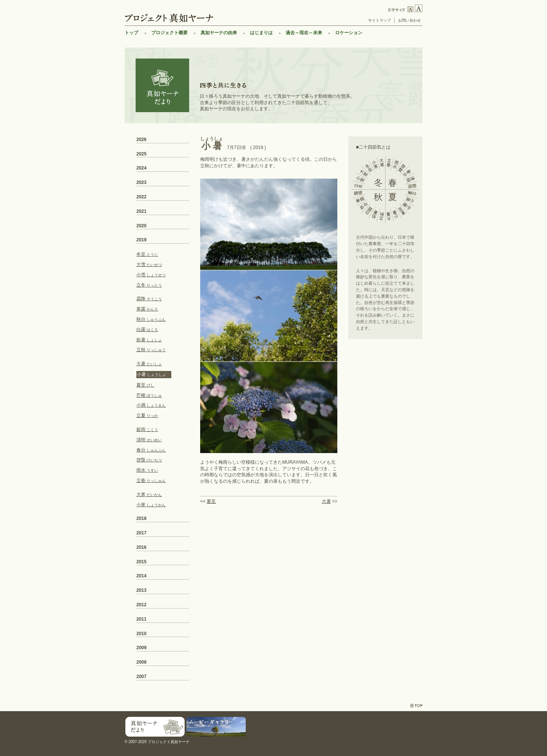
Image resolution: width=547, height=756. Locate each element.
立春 (151, 480)
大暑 (326, 501)
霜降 (149, 299)
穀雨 (147, 430)
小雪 (151, 275)
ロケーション (349, 33)
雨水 (147, 470)
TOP (417, 706)
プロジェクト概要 (169, 33)
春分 (151, 450)
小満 (151, 405)
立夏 (147, 415)
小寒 (151, 505)
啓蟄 (149, 460)
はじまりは (261, 33)
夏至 (211, 501)
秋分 (151, 319)
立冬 (149, 285)
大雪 (149, 265)
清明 (149, 440)
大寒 (149, 494)
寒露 (147, 309)
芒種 (149, 395)
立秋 (151, 350)
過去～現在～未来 (304, 33)
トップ (131, 33)
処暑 (149, 340)
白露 (147, 330)
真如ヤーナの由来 (219, 33)
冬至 (147, 254)
